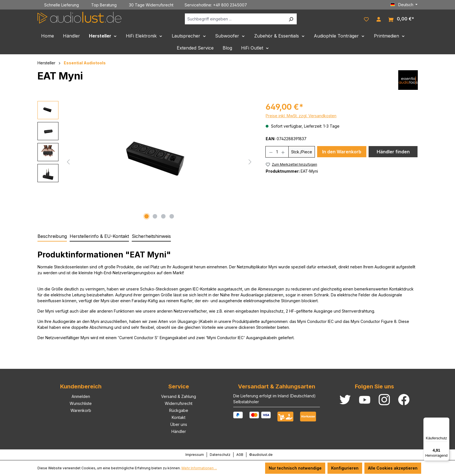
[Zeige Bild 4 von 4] (172, 216)
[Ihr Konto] (379, 19)
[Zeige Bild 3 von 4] (163, 216)
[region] (146, 161)
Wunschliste (81, 403)
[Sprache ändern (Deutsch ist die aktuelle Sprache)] (404, 5)
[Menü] (446, 421)
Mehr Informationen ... (199, 468)
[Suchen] (291, 19)
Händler (179, 431)
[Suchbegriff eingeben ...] (235, 19)
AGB (240, 455)
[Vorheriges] (68, 161)
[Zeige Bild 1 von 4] (147, 216)
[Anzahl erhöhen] (283, 152)
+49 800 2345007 (230, 5)
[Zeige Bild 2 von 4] (155, 216)
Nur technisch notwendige (295, 468)
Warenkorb (81, 410)
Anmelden (81, 396)
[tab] (52, 236)
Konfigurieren (345, 468)
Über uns (179, 424)
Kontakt (179, 417)
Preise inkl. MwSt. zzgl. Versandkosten (301, 116)
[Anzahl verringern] (271, 152)
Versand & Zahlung (179, 396)
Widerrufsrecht (179, 403)
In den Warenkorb (342, 152)
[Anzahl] (277, 152)
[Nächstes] (250, 161)
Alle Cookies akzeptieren (393, 468)
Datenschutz (220, 455)
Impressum (195, 455)
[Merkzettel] (366, 19)
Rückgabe (179, 410)
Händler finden (393, 152)
